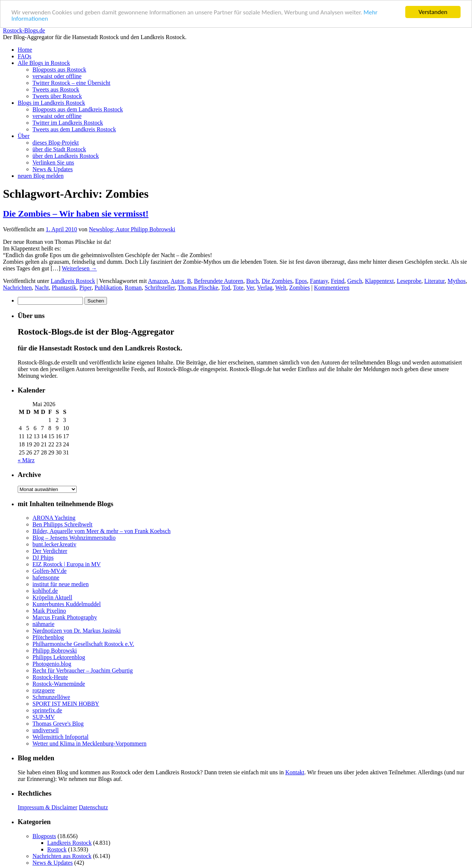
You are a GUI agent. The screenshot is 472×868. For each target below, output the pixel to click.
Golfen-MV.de (50, 571)
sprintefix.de (47, 710)
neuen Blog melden (41, 176)
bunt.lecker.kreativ (54, 544)
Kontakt (295, 772)
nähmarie (44, 624)
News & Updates (53, 169)
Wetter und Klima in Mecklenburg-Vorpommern (89, 743)
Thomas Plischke (198, 288)
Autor (178, 281)
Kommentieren (332, 288)
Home (25, 50)
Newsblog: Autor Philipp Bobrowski (132, 229)
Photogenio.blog (52, 664)
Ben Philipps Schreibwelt (63, 524)
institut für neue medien (60, 584)
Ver (250, 288)
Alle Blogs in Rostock (44, 63)
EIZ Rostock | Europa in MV (67, 564)
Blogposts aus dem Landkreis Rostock (78, 109)
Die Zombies (277, 281)
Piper (85, 288)
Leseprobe (409, 281)
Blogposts (44, 836)
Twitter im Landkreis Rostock (68, 123)
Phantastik (64, 288)
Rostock (57, 849)
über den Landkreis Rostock (66, 156)
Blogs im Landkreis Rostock (51, 103)
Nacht (42, 288)
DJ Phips (43, 558)
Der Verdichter (50, 551)
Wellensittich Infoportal (60, 737)
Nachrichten (17, 288)
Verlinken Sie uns (53, 162)
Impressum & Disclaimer (48, 807)
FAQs (25, 56)
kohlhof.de (45, 591)
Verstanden (433, 12)
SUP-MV (44, 717)
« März (26, 460)
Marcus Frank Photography (65, 617)
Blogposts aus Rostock (59, 70)
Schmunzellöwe (51, 697)
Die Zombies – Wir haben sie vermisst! (76, 214)
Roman (133, 288)
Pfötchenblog (48, 637)
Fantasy (319, 281)
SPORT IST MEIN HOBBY (66, 704)
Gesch (355, 281)
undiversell (46, 730)
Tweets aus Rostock (56, 89)
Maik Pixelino (49, 611)
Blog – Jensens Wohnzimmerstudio (74, 538)
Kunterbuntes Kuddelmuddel (67, 604)
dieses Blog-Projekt (56, 143)
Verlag (265, 288)
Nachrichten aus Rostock (62, 856)
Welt (281, 288)
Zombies (299, 288)
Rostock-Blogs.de (24, 30)
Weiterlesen (79, 268)
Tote (238, 288)
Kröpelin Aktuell (52, 597)
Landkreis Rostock (73, 281)
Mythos (457, 281)
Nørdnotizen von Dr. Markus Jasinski (77, 631)
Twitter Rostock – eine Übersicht (71, 83)
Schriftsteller (160, 288)
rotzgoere (44, 690)
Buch (253, 281)
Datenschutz (93, 807)
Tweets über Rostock (57, 96)
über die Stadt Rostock (59, 149)
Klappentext (379, 281)
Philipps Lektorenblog (59, 657)
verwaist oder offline (57, 76)
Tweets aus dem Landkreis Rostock (74, 129)
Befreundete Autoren (219, 281)
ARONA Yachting (54, 518)
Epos (301, 281)
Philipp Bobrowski (55, 651)
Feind (337, 281)
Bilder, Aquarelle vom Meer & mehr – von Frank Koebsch (101, 531)
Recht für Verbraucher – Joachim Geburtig (83, 670)
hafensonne (46, 577)
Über (24, 136)
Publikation (108, 288)
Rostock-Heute (50, 677)
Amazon (158, 281)
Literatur (435, 281)
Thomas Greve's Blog (58, 724)
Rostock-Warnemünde (59, 684)
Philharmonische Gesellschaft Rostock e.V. (83, 644)
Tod (225, 288)
